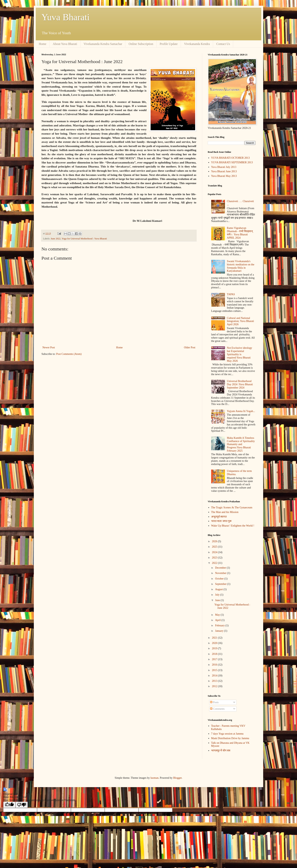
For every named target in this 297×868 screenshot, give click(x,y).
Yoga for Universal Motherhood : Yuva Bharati (84, 239)
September (221, 584)
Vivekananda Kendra (197, 44)
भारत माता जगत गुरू (222, 521)
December (221, 568)
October (220, 579)
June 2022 (56, 239)
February (220, 625)
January (220, 631)
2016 (215, 665)
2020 (215, 643)
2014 (215, 676)
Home (43, 44)
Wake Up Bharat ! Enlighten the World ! (233, 526)
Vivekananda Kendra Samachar (103, 44)
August (219, 589)
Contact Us (223, 44)
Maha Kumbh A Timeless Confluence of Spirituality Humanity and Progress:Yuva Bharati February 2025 (241, 444)
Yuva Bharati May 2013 (224, 176)
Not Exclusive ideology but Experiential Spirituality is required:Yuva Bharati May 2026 (239, 354)
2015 (215, 670)
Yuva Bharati (66, 17)
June (218, 600)
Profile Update (169, 44)
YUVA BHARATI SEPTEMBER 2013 (232, 162)
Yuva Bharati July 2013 (224, 167)
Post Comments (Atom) (69, 354)
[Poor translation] (22, 805)
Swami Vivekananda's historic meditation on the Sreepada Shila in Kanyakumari (241, 266)
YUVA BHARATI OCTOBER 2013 (230, 158)
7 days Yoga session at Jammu (227, 734)
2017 (215, 659)
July (218, 595)
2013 (215, 681)
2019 (215, 648)
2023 (215, 558)
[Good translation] (9, 805)
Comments (217, 709)
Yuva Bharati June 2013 (224, 171)
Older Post (190, 347)
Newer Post (49, 347)
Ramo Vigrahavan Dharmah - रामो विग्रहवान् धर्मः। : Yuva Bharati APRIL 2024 (240, 233)
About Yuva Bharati (65, 44)
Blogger (177, 778)
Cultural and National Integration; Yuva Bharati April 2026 (240, 321)
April (218, 620)
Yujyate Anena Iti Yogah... (241, 411)
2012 (215, 686)
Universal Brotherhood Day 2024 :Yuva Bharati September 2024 (240, 384)
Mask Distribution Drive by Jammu (230, 738)
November (221, 573)
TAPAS (231, 294)
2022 (215, 563)
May (218, 615)
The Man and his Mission (225, 512)
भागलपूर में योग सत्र (221, 751)
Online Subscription (141, 44)
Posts (214, 702)
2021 (215, 638)
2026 (215, 541)
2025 (215, 547)
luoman (154, 778)
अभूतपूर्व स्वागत (219, 517)
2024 (215, 552)
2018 (215, 654)
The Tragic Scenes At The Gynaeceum (232, 508)
